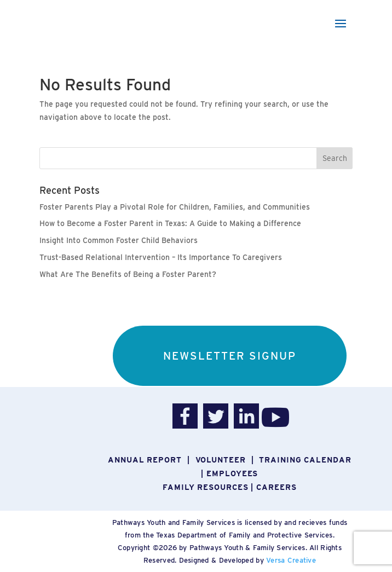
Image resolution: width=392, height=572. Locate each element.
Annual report (145, 460)
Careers (276, 487)
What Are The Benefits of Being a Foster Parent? (128, 274)
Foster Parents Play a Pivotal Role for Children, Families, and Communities (175, 207)
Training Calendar (305, 460)
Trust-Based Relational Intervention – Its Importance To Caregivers (161, 257)
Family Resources (205, 487)
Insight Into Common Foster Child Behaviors (119, 240)
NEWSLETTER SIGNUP (230, 356)
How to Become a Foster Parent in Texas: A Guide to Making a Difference (170, 223)
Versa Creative (291, 560)
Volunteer (221, 460)
